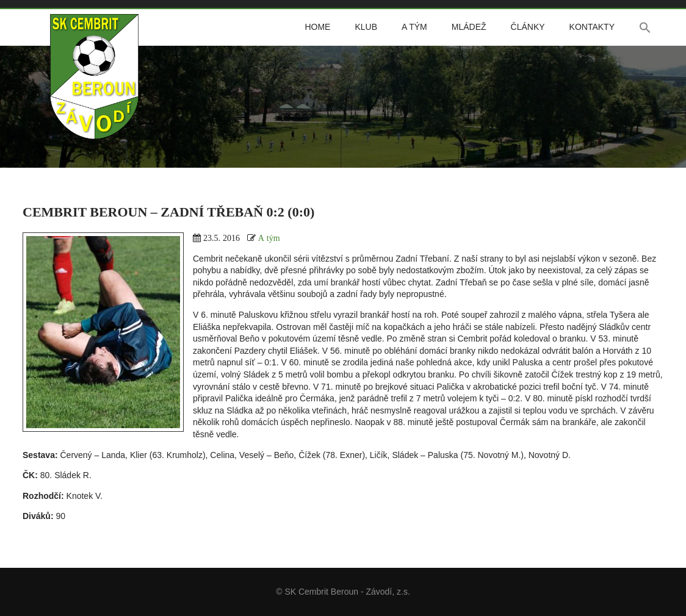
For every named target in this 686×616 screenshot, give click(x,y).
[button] (645, 27)
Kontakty (592, 27)
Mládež (469, 27)
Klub (366, 27)
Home (317, 27)
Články (528, 27)
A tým (414, 27)
